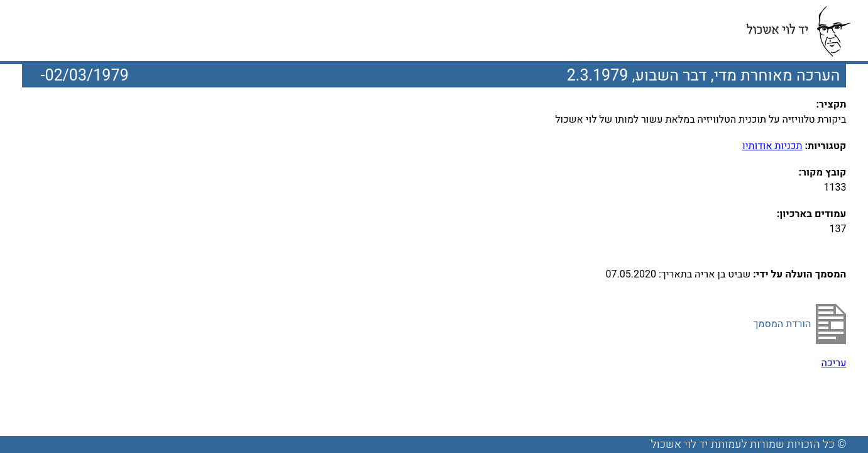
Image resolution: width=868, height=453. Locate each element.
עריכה (834, 363)
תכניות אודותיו (772, 146)
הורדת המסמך (782, 324)
